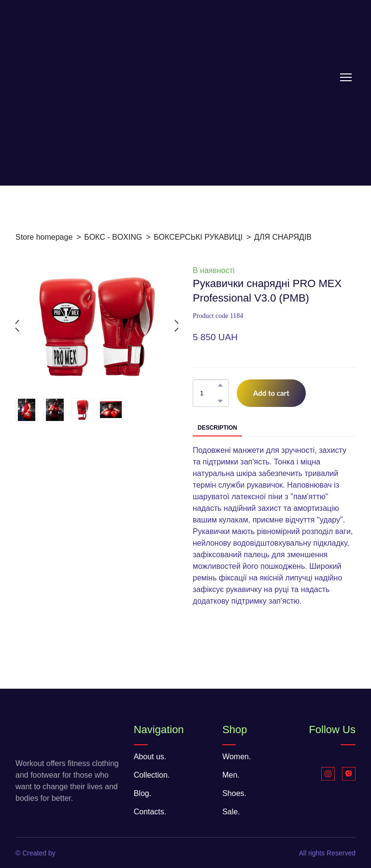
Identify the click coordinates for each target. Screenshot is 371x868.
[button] (220, 385)
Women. (236, 757)
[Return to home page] (78, 77)
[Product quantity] (208, 393)
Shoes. (234, 793)
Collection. (152, 775)
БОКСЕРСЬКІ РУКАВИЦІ (198, 237)
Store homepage (44, 237)
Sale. (231, 812)
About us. (150, 757)
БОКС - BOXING (113, 237)
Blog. (143, 793)
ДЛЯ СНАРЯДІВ (283, 237)
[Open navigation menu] (346, 77)
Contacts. (150, 812)
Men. (231, 775)
